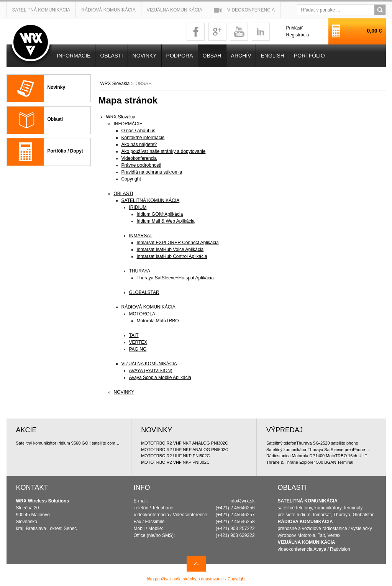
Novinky (57, 87)
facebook (196, 32)
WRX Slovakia (115, 84)
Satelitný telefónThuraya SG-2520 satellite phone (312, 443)
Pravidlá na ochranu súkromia (152, 172)
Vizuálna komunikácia (175, 10)
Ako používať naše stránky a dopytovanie (164, 151)
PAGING (138, 349)
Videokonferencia (251, 10)
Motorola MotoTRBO (158, 321)
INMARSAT (141, 236)
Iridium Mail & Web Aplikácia (166, 221)
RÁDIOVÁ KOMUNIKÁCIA (148, 307)
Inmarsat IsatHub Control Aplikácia (172, 256)
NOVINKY (124, 392)
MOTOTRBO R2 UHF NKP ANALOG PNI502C (185, 450)
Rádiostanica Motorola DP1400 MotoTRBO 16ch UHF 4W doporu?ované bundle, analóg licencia (319, 456)
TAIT (134, 335)
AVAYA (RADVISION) (151, 371)
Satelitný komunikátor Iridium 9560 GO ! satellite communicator (69, 443)
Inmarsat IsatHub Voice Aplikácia (170, 250)
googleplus (217, 32)
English (272, 56)
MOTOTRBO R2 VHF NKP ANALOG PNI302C (185, 443)
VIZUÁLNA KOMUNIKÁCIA (149, 364)
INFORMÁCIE (128, 124)
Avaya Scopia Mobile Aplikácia (160, 378)
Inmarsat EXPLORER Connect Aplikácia (178, 243)
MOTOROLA (142, 314)
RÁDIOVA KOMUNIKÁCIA (305, 522)
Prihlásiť (294, 28)
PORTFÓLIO (309, 56)
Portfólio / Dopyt (65, 151)
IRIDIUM (138, 207)
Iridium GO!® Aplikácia (160, 214)
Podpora (180, 56)
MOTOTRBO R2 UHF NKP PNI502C (175, 456)
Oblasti (55, 119)
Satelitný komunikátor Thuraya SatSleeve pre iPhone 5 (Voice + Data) (319, 450)
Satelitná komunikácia (41, 10)
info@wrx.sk (242, 501)
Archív (241, 56)
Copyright (131, 179)
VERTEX (138, 342)
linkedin (261, 32)
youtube (239, 32)
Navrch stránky (196, 564)
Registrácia (297, 35)
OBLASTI (124, 194)
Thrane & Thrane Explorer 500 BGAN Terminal (310, 462)
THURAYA (140, 271)
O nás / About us (139, 131)
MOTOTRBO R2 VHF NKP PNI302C (175, 462)
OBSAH (212, 56)
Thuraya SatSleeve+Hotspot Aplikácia (175, 278)
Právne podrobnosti (141, 165)
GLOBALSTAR (144, 292)
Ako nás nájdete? (139, 144)
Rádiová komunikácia (108, 10)
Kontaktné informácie (143, 138)
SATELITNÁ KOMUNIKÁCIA (151, 200)
